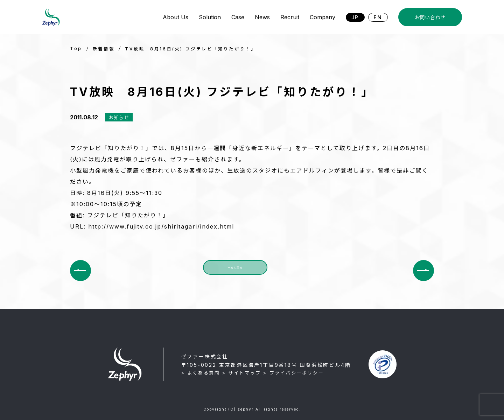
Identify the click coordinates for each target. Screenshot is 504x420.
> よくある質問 (201, 373)
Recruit (290, 17)
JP (355, 17)
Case (238, 17)
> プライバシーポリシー (293, 373)
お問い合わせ (430, 17)
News (262, 17)
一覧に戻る (235, 270)
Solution (210, 17)
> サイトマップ (242, 373)
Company (323, 17)
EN (378, 17)
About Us (176, 17)
